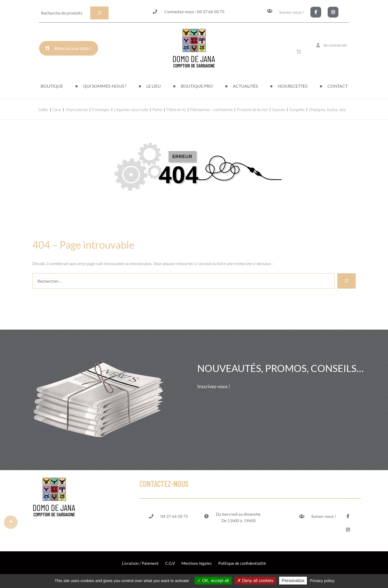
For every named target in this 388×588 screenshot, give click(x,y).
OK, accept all (213, 581)
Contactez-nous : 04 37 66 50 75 (194, 11)
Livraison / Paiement (140, 563)
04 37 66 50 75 (174, 516)
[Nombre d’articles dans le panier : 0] (300, 52)
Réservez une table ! (73, 48)
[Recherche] (99, 13)
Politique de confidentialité (242, 563)
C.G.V (170, 563)
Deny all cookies (255, 581)
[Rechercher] (347, 281)
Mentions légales (197, 563)
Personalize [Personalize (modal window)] (293, 581)
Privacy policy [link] (322, 581)
